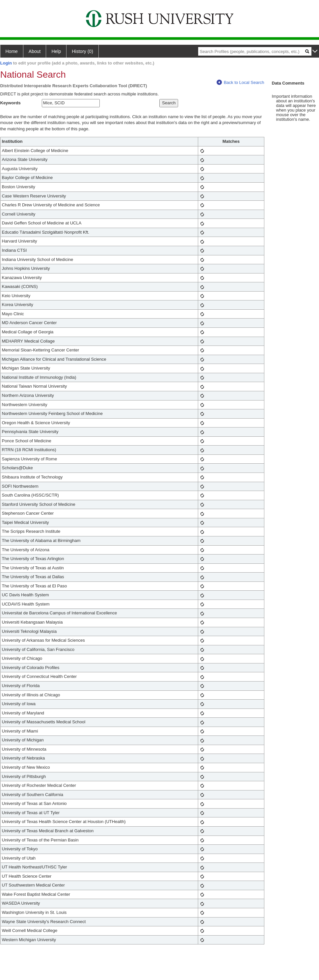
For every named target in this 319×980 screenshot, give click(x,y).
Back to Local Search (240, 82)
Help (56, 51)
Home (12, 51)
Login (6, 63)
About (35, 51)
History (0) (82, 51)
